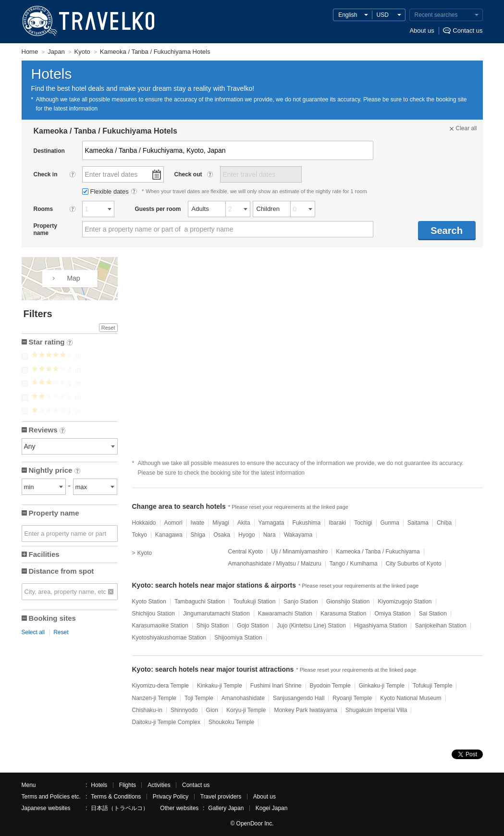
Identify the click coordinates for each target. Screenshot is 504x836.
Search (447, 231)
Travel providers (221, 797)
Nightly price (55, 471)
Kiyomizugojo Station (405, 602)
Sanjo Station (301, 602)
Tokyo (140, 535)
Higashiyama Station (381, 626)
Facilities (44, 554)
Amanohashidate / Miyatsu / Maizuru (275, 564)
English (348, 15)
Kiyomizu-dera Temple (161, 686)
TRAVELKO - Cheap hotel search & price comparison (86, 22)
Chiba (444, 523)
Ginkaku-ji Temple (382, 686)
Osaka (222, 535)
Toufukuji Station (254, 602)
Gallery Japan (226, 808)
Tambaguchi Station (200, 602)
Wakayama (298, 535)
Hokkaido (144, 523)
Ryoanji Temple (352, 698)
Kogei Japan (272, 808)
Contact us (467, 31)
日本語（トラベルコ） (120, 808)
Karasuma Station (343, 614)
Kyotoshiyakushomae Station (169, 638)
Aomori (173, 523)
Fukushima (306, 523)
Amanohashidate (243, 698)
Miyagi (221, 523)
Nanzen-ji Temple (154, 698)
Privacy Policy (171, 797)
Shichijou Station (154, 614)
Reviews (47, 431)
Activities (159, 785)
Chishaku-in (147, 710)
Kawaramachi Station (285, 614)
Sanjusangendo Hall (299, 698)
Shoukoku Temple (231, 722)
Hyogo (247, 535)
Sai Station (433, 614)
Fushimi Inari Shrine (276, 686)
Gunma (390, 523)
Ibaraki (337, 523)
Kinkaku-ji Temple (220, 686)
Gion (212, 710)
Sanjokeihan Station (441, 626)
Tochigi (363, 523)
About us (422, 31)
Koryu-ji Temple (246, 710)
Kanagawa (169, 535)
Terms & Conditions (116, 797)
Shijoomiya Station (238, 638)
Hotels (99, 785)
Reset (108, 328)
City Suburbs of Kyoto (414, 564)
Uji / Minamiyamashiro (299, 552)
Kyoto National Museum (411, 698)
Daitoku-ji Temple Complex (166, 722)
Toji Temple (199, 698)
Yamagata (271, 523)
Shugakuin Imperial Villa (376, 710)
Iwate (198, 523)
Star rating (51, 343)
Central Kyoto (246, 552)
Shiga (198, 535)
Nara (270, 535)
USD (383, 15)
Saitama (418, 523)
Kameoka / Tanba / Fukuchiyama (378, 552)
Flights (128, 785)
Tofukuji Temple (433, 686)
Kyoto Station (149, 602)
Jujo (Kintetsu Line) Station (311, 626)
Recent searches (436, 15)
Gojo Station (253, 626)
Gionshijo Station (348, 602)
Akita (244, 523)
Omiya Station (392, 614)
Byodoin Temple (330, 686)
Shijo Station (213, 626)
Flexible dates (106, 191)
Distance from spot (61, 571)
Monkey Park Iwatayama (305, 710)
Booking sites (52, 618)
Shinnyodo (184, 710)
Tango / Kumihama (354, 564)
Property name (54, 513)
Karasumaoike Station (160, 626)
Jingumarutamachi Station (216, 614)
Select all (33, 632)
